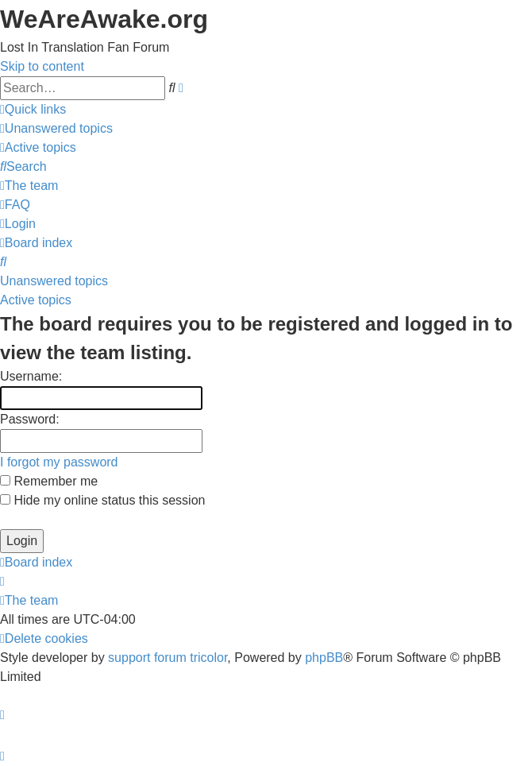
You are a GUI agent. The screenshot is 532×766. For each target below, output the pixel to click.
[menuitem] (56, 128)
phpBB (324, 658)
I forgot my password (59, 462)
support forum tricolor (168, 658)
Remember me (49, 481)
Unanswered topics (54, 281)
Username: (31, 376)
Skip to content (42, 66)
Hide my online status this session (102, 500)
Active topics (36, 300)
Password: (30, 419)
